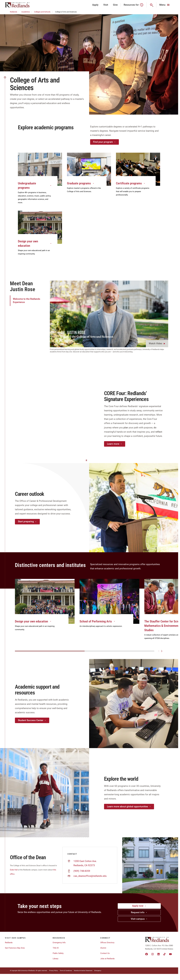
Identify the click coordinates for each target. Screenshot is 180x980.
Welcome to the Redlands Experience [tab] (27, 301)
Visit (106, 5)
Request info (139, 912)
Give (115, 5)
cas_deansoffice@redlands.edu (90, 876)
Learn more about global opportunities (129, 807)
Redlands (15, 12)
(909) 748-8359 (82, 871)
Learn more (115, 444)
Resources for (134, 5)
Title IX (56, 948)
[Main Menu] (165, 5)
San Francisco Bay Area (15, 948)
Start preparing (27, 521)
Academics (27, 12)
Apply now (139, 906)
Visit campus (139, 919)
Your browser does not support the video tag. (45, 419)
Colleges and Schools (44, 12)
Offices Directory (107, 943)
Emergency (98, 971)
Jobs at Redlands (107, 959)
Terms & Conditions (66, 971)
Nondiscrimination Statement (83, 971)
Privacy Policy (54, 971)
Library (56, 959)
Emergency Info (59, 943)
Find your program (104, 142)
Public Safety (58, 953)
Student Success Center (32, 720)
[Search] (151, 5)
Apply (95, 5)
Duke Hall (14, 870)
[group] (45, 608)
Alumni (103, 948)
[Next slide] (162, 651)
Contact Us (105, 953)
